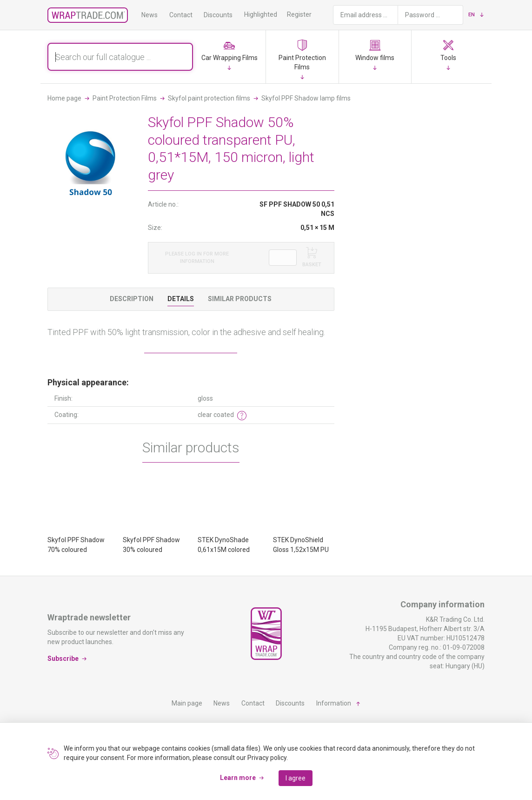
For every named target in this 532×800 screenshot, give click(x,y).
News (150, 15)
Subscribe (63, 659)
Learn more (238, 778)
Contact (181, 15)
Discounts (218, 15)
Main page (187, 703)
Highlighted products (274, 14)
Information (334, 703)
